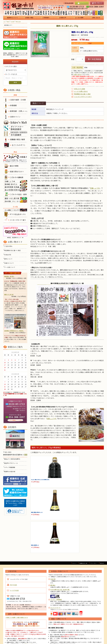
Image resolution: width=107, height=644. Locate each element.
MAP (5, 457)
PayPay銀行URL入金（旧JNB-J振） (60, 550)
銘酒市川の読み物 (10, 474)
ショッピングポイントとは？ (83, 97)
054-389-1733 (21, 406)
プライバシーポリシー (86, 523)
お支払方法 (8, 255)
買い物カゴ (98, 3)
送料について (9, 259)
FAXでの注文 (13, 545)
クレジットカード (55, 568)
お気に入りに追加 (80, 89)
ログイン (83, 3)
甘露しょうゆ (95, 188)
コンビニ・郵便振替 (56, 560)
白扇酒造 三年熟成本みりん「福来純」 (15, 323)
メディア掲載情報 (10, 470)
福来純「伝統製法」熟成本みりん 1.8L (67, 481)
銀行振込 (53, 546)
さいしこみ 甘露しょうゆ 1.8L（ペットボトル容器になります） (42, 481)
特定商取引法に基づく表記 (82, 94)
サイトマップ (53, 523)
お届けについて (9, 263)
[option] (50, 44)
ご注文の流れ (9, 246)
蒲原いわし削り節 (9, 294)
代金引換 (53, 540)
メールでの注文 (14, 551)
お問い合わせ (96, 18)
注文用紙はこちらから (15, 420)
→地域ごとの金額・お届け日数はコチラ (17, 578)
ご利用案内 (46, 18)
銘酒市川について (12, 18)
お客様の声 (63, 18)
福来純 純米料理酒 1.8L (89, 480)
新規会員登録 (69, 3)
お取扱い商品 (29, 18)
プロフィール (45, 636)
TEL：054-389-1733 (25, 562)
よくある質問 (79, 18)
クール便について (10, 267)
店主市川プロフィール (12, 466)
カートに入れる (94, 59)
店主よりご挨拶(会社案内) (13, 462)
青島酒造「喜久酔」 (9, 276)
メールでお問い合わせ (81, 91)
